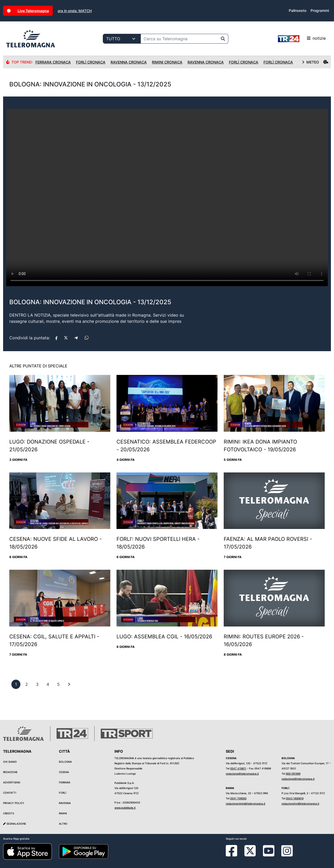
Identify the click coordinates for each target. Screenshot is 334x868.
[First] (69, 684)
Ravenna (65, 803)
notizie (302, 39)
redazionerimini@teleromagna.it (246, 803)
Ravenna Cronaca (129, 62)
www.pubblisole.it (125, 808)
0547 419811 (238, 768)
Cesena (64, 772)
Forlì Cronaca (91, 62)
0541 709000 (238, 798)
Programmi (320, 10)
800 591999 (293, 774)
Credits (9, 813)
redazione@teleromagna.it (242, 774)
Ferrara (65, 782)
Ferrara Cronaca (53, 62)
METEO (315, 62)
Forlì (63, 793)
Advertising (12, 782)
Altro (63, 824)
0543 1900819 (295, 798)
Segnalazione (15, 824)
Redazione (10, 772)
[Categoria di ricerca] (122, 39)
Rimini (63, 813)
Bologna (65, 762)
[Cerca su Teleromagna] (179, 39)
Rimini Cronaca (167, 62)
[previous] (16, 684)
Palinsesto (298, 10)
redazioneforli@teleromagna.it (300, 803)
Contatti (10, 793)
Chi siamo (10, 762)
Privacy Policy (14, 803)
